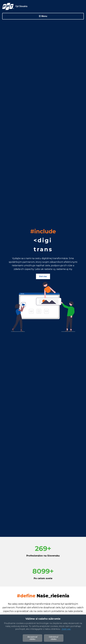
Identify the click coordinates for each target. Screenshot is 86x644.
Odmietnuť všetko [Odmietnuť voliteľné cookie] (54, 638)
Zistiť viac (66, 629)
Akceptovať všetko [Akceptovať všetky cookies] (32, 638)
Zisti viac (43, 276)
